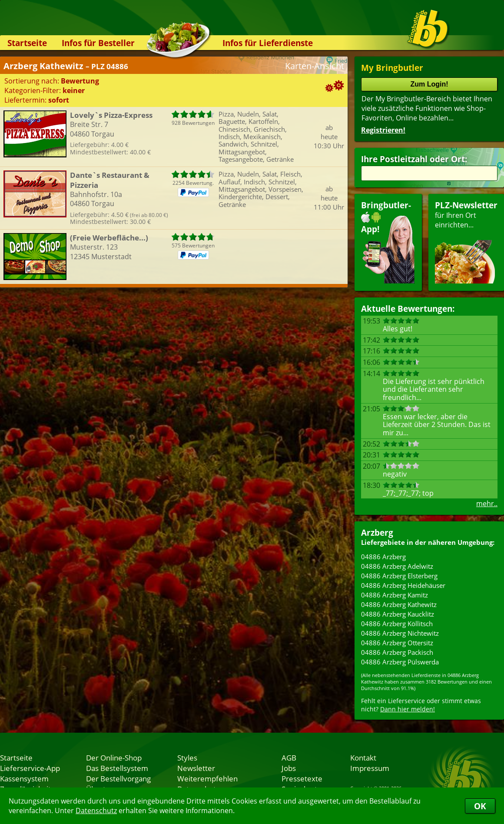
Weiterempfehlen (207, 778)
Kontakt (363, 757)
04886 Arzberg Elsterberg (399, 576)
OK (480, 806)
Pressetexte (302, 778)
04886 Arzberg (383, 557)
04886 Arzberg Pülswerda (400, 662)
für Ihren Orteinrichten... (466, 242)
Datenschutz (96, 811)
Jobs (289, 768)
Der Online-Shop (114, 757)
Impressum (370, 768)
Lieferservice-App (30, 768)
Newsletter (196, 768)
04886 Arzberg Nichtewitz (400, 633)
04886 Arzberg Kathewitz (399, 604)
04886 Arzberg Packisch (397, 652)
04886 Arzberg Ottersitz (397, 643)
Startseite (27, 43)
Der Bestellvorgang (118, 778)
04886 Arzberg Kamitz (395, 595)
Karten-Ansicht (315, 66)
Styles (187, 757)
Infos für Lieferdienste (268, 43)
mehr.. (487, 504)
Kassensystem (24, 778)
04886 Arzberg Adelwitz (397, 566)
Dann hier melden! (408, 709)
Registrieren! (383, 130)
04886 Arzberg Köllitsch (397, 624)
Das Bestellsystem (117, 768)
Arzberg (377, 532)
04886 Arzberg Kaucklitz (398, 614)
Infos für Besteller (98, 43)
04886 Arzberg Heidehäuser (403, 585)
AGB (289, 757)
